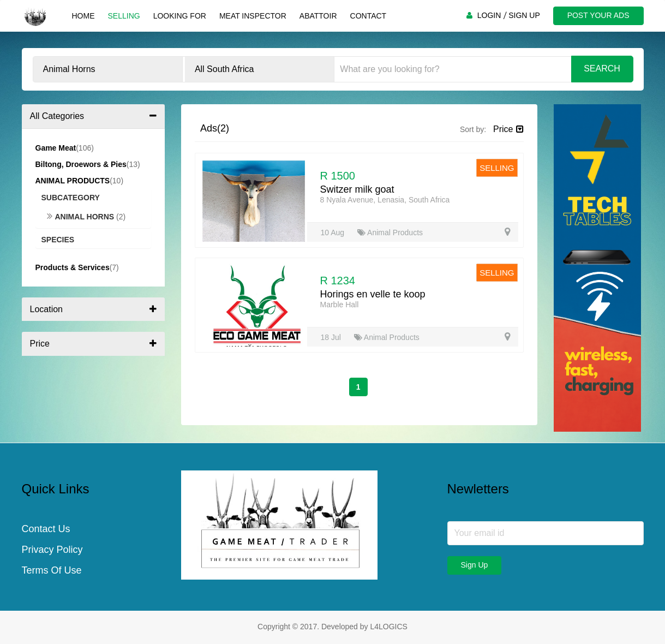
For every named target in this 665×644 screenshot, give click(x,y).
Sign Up (475, 565)
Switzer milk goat (357, 189)
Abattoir (318, 16)
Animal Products (390, 232)
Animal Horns (82, 217)
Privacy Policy (52, 550)
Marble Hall (340, 305)
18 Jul (332, 337)
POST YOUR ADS (598, 15)
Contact (369, 16)
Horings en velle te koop (373, 294)
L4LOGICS (388, 627)
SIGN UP (524, 15)
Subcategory (71, 198)
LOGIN (489, 15)
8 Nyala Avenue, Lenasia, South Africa (385, 200)
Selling (124, 16)
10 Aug (334, 232)
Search (602, 68)
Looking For (180, 16)
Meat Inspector (253, 16)
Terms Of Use (52, 570)
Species (58, 240)
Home (83, 16)
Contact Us (46, 529)
